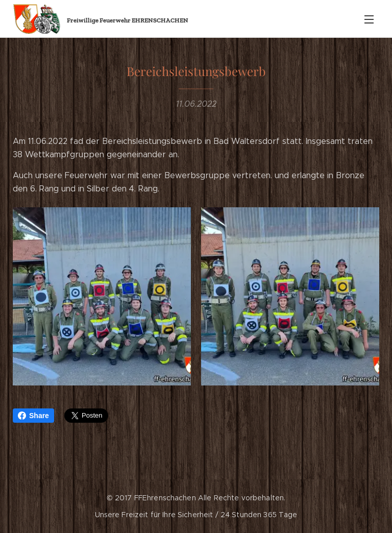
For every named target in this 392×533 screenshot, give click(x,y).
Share (33, 416)
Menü (369, 19)
